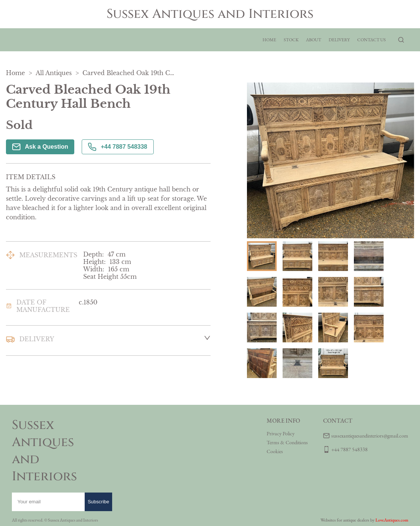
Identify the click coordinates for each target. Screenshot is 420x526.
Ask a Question (40, 147)
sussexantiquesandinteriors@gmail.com (370, 436)
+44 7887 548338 (118, 147)
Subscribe (98, 502)
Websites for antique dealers (345, 520)
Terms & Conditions (287, 442)
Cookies (275, 451)
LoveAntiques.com (392, 520)
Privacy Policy (281, 433)
